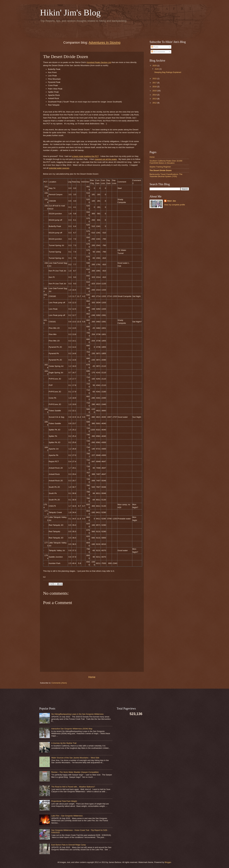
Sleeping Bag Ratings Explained (168, 72)
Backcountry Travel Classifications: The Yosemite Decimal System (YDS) (166, 175)
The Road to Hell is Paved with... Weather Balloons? (73, 787)
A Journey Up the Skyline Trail (64, 743)
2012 (155, 103)
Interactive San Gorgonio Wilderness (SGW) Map (72, 729)
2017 (155, 83)
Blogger (168, 862)
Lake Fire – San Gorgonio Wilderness (67, 816)
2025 (155, 66)
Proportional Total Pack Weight (64, 801)
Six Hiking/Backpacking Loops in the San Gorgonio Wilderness (77, 714)
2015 (155, 91)
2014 (155, 95)
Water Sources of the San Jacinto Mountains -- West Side (75, 758)
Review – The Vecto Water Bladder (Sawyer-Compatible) (75, 772)
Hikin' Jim (171, 201)
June (157, 69)
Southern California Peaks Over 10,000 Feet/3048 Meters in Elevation (166, 162)
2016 (155, 87)
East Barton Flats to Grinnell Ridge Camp (68, 845)
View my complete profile (175, 205)
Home (92, 677)
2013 (155, 99)
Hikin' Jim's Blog (70, 13)
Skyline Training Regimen (160, 167)
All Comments (158, 52)
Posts (155, 47)
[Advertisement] (74, 31)
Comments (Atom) (59, 683)
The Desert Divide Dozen (161, 170)
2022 (155, 79)
